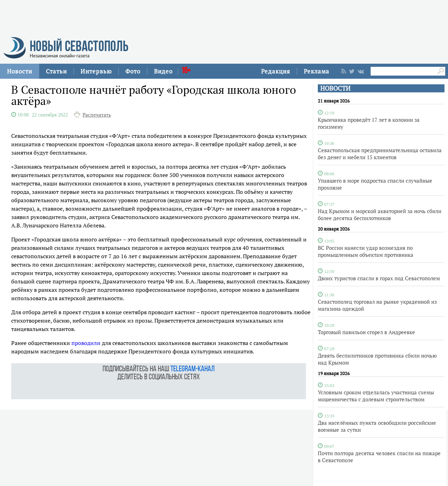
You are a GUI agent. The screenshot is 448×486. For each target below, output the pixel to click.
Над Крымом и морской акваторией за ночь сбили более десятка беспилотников (380, 214)
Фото (133, 71)
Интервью (96, 71)
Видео (163, 71)
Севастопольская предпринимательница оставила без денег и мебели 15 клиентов (380, 154)
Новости (20, 71)
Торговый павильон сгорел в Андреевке (366, 332)
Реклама (317, 71)
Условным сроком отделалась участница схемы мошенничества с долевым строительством (376, 396)
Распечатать (97, 115)
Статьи (56, 71)
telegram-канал (192, 369)
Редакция (276, 71)
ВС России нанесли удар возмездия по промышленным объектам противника (366, 251)
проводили (86, 343)
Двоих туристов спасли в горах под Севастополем (379, 278)
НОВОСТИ (335, 88)
